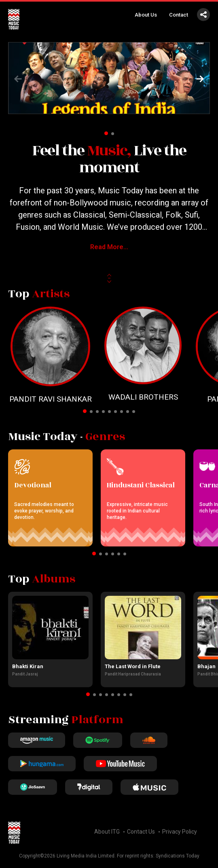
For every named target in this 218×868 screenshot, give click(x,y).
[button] (200, 79)
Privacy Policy (180, 832)
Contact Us (141, 832)
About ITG (107, 832)
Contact (179, 15)
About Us (146, 15)
